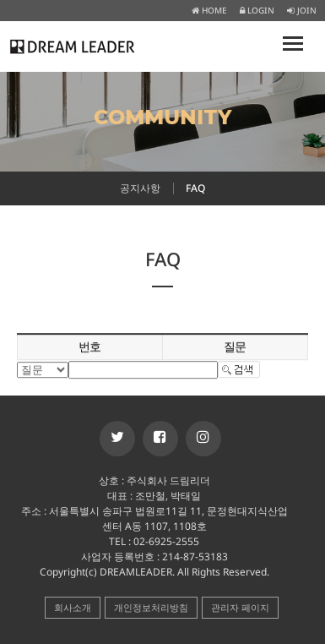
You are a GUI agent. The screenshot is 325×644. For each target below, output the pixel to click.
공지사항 (140, 188)
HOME (209, 10)
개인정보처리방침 (151, 607)
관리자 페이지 (240, 607)
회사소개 (73, 607)
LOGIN (257, 10)
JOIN (302, 10)
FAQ (195, 188)
